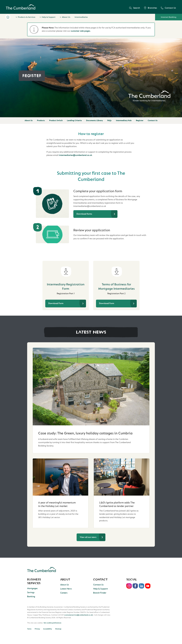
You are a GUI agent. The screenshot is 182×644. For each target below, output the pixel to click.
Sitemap (58, 629)
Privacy (37, 629)
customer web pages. (81, 31)
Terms (29, 629)
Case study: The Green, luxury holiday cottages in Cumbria (85, 433)
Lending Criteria (74, 121)
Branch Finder (100, 593)
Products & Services (27, 17)
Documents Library (94, 121)
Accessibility (48, 629)
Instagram (129, 586)
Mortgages (32, 588)
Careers (64, 593)
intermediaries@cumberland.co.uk (76, 155)
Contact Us (168, 8)
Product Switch (56, 121)
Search (135, 8)
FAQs (109, 121)
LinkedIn (142, 586)
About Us (66, 17)
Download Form (56, 303)
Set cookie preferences (52, 623)
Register (140, 121)
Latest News (66, 589)
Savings (31, 592)
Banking (31, 597)
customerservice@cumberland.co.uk (79, 615)
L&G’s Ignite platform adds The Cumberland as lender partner (117, 504)
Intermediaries (81, 17)
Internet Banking (169, 17)
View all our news (88, 537)
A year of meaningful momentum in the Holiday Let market (57, 504)
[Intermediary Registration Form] (66, 270)
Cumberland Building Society (21, 7)
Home (8, 17)
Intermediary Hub (124, 121)
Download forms (84, 214)
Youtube (148, 586)
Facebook (135, 586)
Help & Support (49, 17)
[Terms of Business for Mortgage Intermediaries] (116, 270)
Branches (150, 8)
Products (41, 121)
